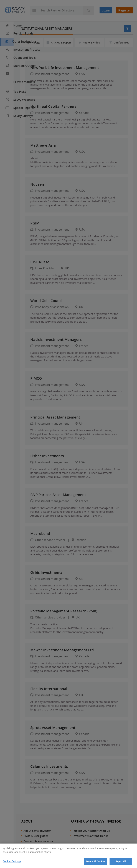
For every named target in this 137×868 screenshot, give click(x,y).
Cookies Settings (12, 861)
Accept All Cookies (96, 861)
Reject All (121, 861)
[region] (68, 856)
